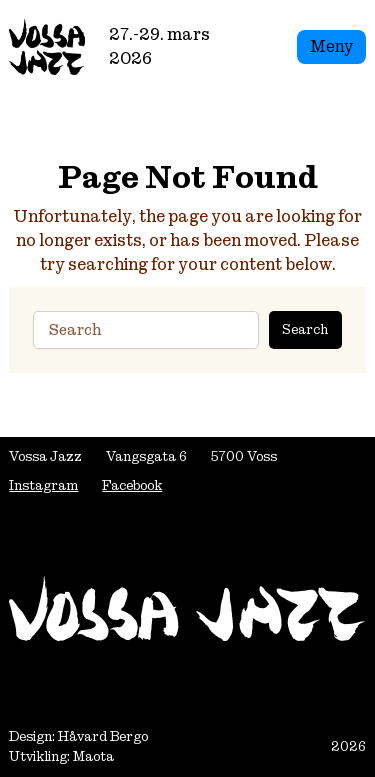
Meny (331, 46)
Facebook (132, 485)
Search (305, 329)
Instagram (43, 485)
